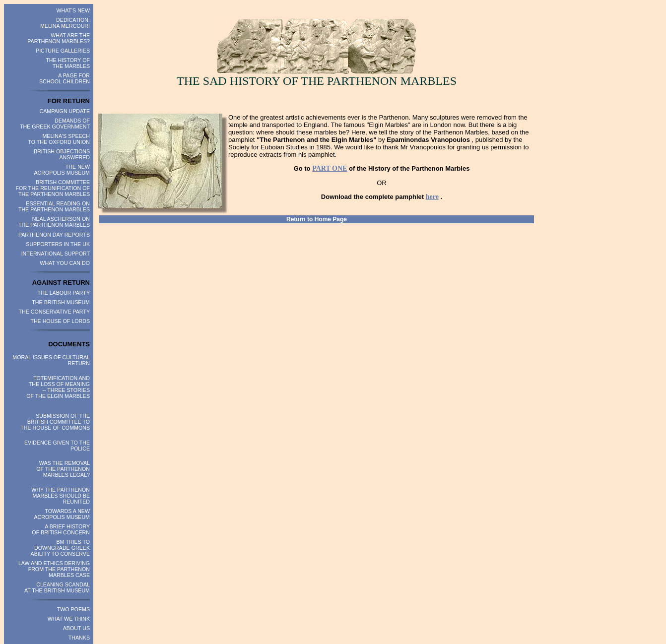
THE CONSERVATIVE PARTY (55, 312)
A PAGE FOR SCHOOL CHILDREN (65, 78)
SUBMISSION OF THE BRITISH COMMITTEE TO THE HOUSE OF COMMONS (55, 422)
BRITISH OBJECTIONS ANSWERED (62, 154)
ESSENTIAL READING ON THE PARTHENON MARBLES (54, 206)
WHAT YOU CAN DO (65, 263)
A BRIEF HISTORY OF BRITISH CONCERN (61, 529)
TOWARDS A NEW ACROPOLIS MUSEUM (62, 514)
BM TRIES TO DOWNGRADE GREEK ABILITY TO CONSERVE (60, 548)
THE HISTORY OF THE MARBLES (68, 63)
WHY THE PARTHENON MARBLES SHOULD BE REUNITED (61, 496)
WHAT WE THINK (69, 619)
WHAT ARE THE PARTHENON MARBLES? (59, 38)
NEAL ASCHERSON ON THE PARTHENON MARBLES (54, 222)
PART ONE (330, 168)
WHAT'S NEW (73, 10)
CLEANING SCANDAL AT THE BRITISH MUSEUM (57, 587)
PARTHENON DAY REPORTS (54, 235)
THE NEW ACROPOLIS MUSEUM (62, 170)
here (432, 197)
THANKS (79, 638)
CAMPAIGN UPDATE (65, 111)
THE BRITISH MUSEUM (61, 302)
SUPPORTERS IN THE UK (58, 244)
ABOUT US (76, 628)
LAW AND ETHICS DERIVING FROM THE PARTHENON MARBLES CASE (54, 569)
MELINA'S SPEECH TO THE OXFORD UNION (59, 139)
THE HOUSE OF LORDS (60, 321)
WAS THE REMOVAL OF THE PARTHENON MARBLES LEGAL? (63, 469)
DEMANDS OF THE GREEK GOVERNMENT (55, 124)
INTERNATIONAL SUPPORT (56, 254)
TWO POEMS (73, 609)
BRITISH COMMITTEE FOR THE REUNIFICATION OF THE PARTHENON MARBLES (53, 188)
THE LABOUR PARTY (64, 293)
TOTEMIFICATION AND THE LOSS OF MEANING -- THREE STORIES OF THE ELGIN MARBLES (58, 387)
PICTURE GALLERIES (63, 51)
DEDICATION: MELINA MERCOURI (65, 23)
